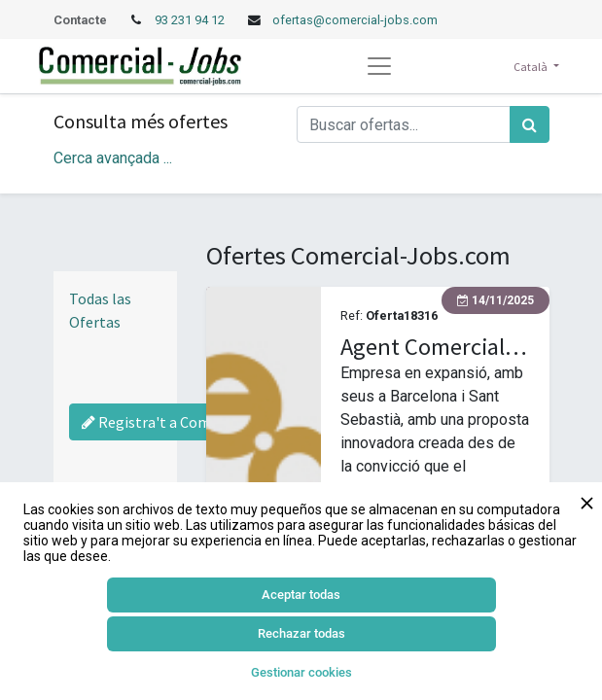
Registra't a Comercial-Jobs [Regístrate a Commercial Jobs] (184, 422)
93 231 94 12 (191, 20)
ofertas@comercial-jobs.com (355, 20)
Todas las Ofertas (100, 310)
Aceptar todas (301, 595)
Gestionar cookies (301, 672)
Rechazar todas (301, 633)
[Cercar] (530, 124)
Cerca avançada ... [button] (113, 158)
